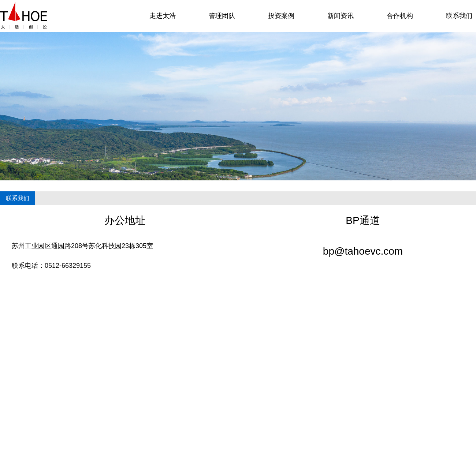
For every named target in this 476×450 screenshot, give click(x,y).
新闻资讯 (341, 16)
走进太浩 (163, 16)
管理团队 (222, 16)
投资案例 (281, 16)
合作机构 (400, 16)
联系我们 (459, 16)
